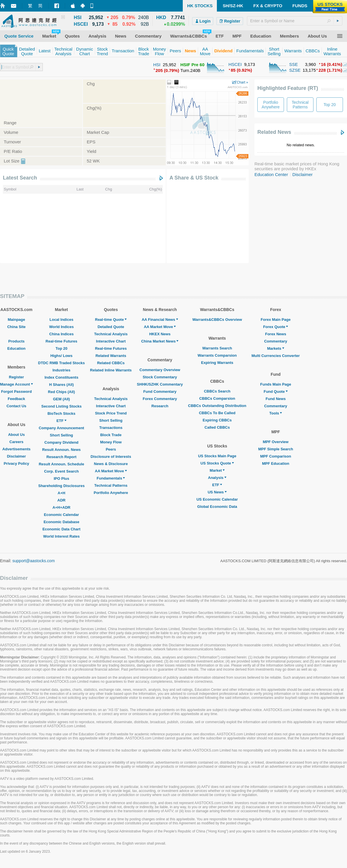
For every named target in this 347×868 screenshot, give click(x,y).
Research (160, 406)
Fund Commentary (160, 392)
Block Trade (111, 435)
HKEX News (160, 334)
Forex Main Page (276, 320)
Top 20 (61, 348)
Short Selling (61, 435)
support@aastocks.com (34, 561)
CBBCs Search (217, 391)
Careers (16, 442)
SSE (294, 64)
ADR (61, 500)
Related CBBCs (111, 363)
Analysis (217, 478)
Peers (111, 449)
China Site (16, 327)
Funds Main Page (276, 384)
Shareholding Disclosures (61, 486)
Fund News (276, 399)
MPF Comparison (276, 456)
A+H (61, 493)
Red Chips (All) (61, 392)
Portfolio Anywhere (111, 493)
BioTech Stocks (61, 413)
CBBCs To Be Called (217, 413)
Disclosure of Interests (111, 457)
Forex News (276, 334)
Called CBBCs (217, 427)
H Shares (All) (61, 385)
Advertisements (16, 449)
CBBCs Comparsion (217, 398)
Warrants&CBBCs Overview (217, 320)
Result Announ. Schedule (61, 464)
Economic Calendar (61, 515)
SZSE (295, 70)
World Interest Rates (61, 536)
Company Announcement (61, 428)
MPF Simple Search (276, 449)
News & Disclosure (111, 464)
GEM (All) (61, 399)
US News (217, 492)
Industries (61, 370)
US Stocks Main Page (217, 456)
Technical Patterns (111, 485)
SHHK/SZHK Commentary (160, 384)
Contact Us (16, 406)
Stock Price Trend (111, 413)
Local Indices (61, 320)
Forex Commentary (160, 399)
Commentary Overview (160, 370)
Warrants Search (217, 348)
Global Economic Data (217, 507)
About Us (16, 435)
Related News (274, 132)
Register (16, 377)
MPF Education (276, 463)
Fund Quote (276, 392)
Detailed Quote (111, 327)
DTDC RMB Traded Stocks (62, 363)
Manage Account (16, 384)
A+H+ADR (61, 507)
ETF (61, 421)
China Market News (160, 341)
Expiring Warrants (217, 363)
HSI (157, 65)
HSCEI (235, 64)
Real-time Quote (111, 320)
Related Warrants (111, 356)
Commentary (275, 341)
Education (16, 348)
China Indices (61, 334)
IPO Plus (61, 479)
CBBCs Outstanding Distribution (217, 406)
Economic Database (62, 522)
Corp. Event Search (61, 471)
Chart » (242, 82)
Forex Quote (276, 327)
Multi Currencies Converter (276, 356)
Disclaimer (302, 174)
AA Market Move (111, 471)
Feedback (16, 399)
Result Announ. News (61, 450)
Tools (276, 413)
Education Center (271, 174)
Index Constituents (61, 377)
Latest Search (20, 178)
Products (16, 341)
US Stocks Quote (217, 463)
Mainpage (16, 320)
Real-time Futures (62, 341)
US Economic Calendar (217, 499)
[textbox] (295, 21)
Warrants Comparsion (217, 355)
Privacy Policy (16, 463)
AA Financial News (160, 320)
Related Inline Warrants (111, 370)
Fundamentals (111, 478)
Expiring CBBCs (217, 420)
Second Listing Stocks (61, 406)
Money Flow (111, 442)
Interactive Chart (111, 341)
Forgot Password (16, 392)
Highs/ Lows (61, 356)
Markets (276, 348)
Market (217, 470)
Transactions (111, 428)
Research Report (61, 457)
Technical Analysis (111, 334)
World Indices (61, 327)
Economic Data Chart (61, 529)
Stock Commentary (160, 377)
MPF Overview (276, 442)
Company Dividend (62, 442)
